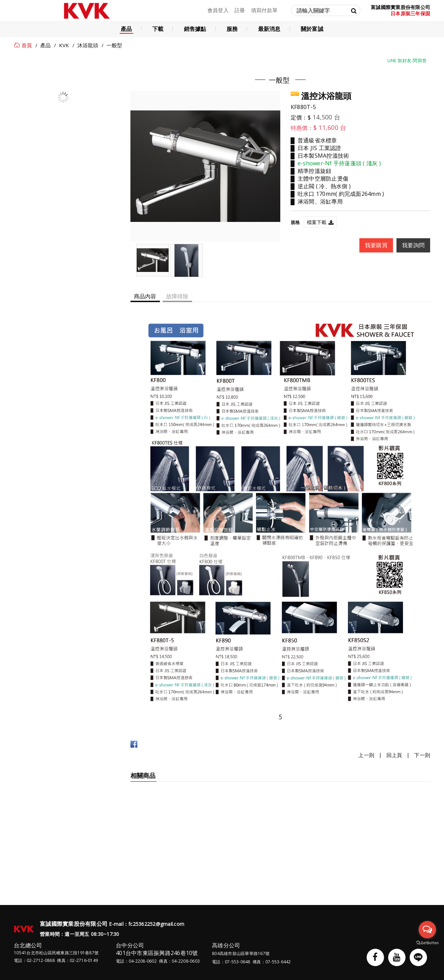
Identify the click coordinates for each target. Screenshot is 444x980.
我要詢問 (413, 245)
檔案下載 (317, 222)
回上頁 (394, 755)
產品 (46, 45)
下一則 (422, 755)
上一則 (366, 755)
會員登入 (218, 10)
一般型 (114, 45)
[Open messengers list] (427, 930)
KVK (64, 45)
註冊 (240, 10)
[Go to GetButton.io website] (427, 943)
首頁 (27, 45)
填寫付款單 (264, 10)
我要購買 (376, 245)
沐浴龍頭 (88, 45)
